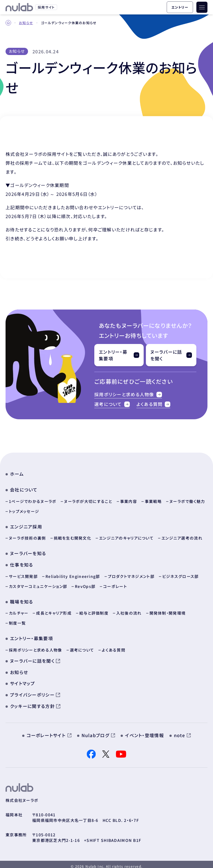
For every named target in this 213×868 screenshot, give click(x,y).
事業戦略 (153, 499)
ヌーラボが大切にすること (88, 499)
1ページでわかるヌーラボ (33, 499)
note (182, 731)
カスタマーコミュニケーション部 (38, 583)
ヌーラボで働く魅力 (187, 499)
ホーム (17, 472)
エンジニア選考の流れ (181, 536)
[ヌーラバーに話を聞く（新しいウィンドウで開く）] (171, 355)
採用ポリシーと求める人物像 (128, 394)
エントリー (180, 7)
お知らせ (26, 23)
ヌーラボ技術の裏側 (27, 536)
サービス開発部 (23, 573)
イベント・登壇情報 (144, 731)
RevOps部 (85, 583)
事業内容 (129, 499)
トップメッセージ (24, 509)
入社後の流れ (129, 610)
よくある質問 (154, 403)
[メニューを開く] (202, 7)
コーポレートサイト (49, 731)
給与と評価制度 (94, 610)
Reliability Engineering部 (73, 573)
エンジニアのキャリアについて (126, 536)
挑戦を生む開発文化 (72, 536)
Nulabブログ (98, 731)
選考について (112, 403)
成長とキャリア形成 (54, 610)
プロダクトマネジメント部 (131, 573)
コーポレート (115, 583)
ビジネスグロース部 (181, 573)
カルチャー (19, 610)
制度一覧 (17, 620)
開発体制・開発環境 (167, 610)
